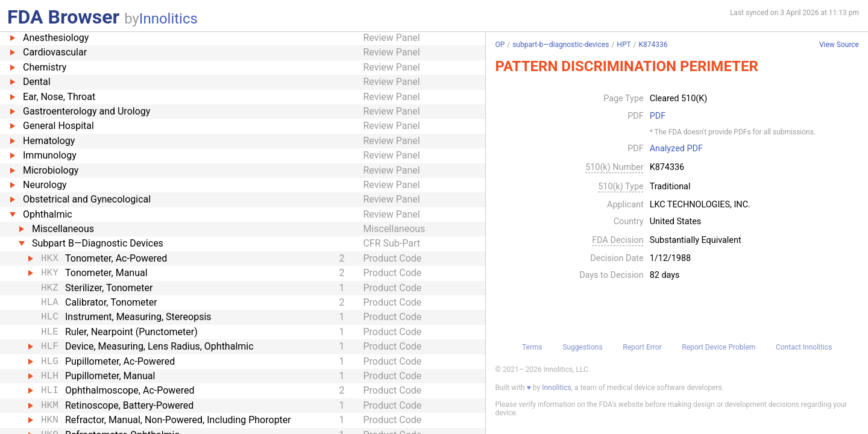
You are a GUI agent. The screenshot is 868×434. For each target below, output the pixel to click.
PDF (658, 116)
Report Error (642, 347)
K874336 (653, 45)
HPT (624, 45)
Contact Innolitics (804, 347)
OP (500, 45)
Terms (532, 347)
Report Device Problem (719, 347)
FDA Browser (63, 17)
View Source (839, 45)
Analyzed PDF (676, 149)
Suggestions (582, 347)
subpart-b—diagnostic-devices (561, 45)
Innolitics (168, 19)
